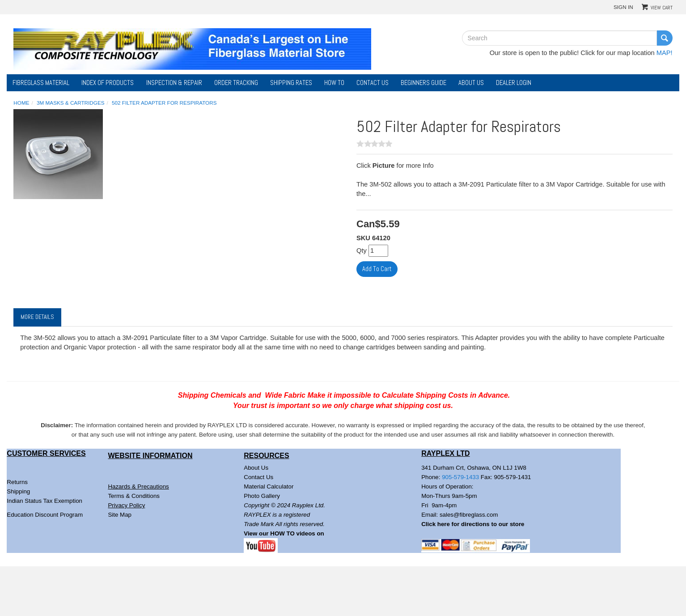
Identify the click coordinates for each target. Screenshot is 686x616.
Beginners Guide (423, 83)
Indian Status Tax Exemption (44, 501)
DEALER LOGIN (514, 83)
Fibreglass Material (41, 83)
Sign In (623, 7)
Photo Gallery (262, 496)
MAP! (665, 53)
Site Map (120, 515)
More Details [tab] (37, 317)
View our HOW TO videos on (285, 533)
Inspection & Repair (174, 83)
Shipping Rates (291, 83)
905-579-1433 (460, 477)
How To (334, 83)
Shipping (18, 491)
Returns (17, 482)
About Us (471, 83)
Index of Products (108, 83)
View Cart (662, 8)
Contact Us (373, 83)
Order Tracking (236, 83)
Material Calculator (269, 486)
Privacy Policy (126, 505)
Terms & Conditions (134, 496)
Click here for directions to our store (473, 524)
